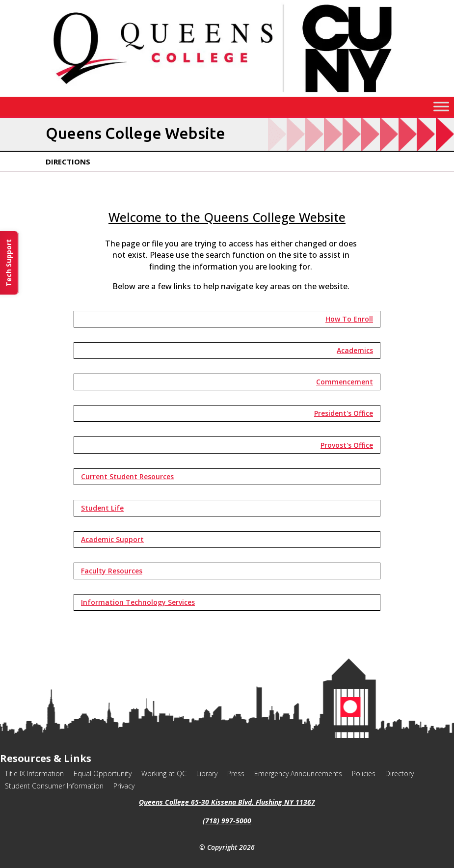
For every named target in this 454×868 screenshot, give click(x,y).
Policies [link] (364, 773)
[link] (227, 94)
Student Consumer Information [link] (54, 786)
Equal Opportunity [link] (103, 773)
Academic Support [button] (112, 539)
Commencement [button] (345, 382)
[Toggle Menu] (441, 106)
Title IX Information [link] (34, 773)
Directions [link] (68, 162)
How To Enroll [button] (349, 319)
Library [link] (207, 773)
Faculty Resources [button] (112, 571)
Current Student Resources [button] (127, 476)
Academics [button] (355, 350)
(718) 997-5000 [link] (227, 821)
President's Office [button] (344, 413)
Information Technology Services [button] (138, 602)
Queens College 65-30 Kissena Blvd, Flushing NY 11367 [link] (227, 802)
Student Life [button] (102, 508)
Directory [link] (400, 773)
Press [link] (236, 773)
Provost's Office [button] (347, 445)
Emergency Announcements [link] (298, 773)
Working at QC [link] (164, 773)
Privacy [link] (124, 786)
